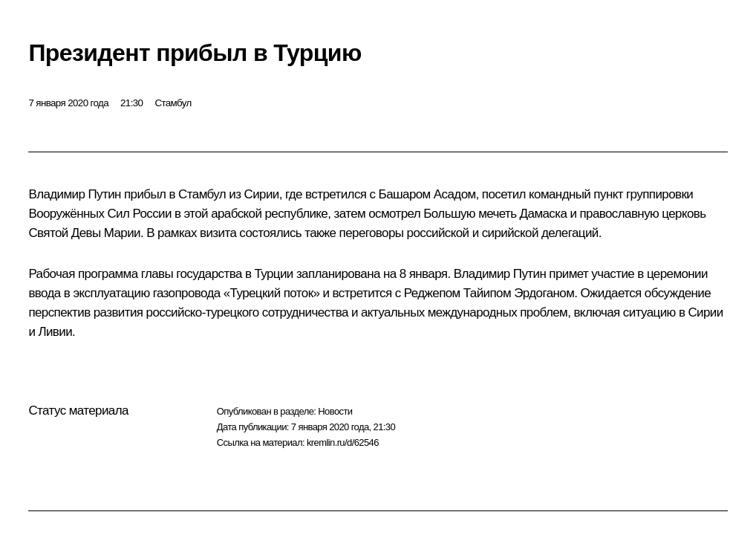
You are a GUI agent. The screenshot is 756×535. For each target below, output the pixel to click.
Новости (335, 411)
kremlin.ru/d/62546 (343, 442)
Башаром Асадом (427, 194)
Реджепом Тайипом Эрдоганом (489, 293)
